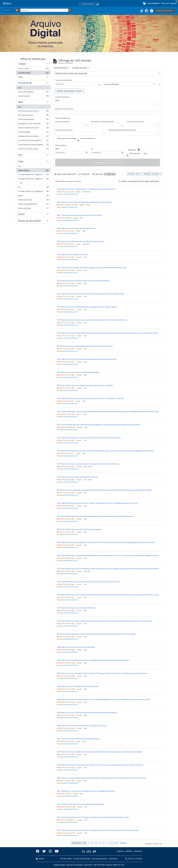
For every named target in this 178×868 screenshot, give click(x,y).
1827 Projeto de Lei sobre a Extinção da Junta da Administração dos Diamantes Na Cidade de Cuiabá (90, 294)
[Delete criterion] (159, 85)
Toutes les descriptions (88, 138)
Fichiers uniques (33, 69)
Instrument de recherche (135, 122)
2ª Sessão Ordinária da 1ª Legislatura (33, 175)
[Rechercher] (44, 10)
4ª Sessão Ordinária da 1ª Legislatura (33, 179)
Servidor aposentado (100, 859)
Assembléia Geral (33, 96)
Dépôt (57, 100)
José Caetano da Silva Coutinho (33, 111)
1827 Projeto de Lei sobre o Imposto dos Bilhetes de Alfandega (78, 372)
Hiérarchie (84, 174)
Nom (21, 102)
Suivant (123, 843)
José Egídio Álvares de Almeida (33, 137)
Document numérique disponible (102, 122)
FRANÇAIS (138, 851)
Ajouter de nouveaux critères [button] (69, 91)
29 (116, 843)
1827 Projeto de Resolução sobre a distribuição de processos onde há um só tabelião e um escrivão (90, 398)
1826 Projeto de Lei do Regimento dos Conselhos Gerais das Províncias (81, 241)
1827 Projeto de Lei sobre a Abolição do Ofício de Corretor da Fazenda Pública (83, 281)
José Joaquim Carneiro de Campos (33, 124)
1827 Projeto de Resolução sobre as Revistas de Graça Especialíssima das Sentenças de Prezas (88, 582)
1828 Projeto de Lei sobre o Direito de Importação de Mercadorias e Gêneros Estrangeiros (87, 713)
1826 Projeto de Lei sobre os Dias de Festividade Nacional (76, 228)
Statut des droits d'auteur (64, 130)
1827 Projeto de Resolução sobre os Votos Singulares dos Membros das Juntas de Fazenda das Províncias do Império (96, 634)
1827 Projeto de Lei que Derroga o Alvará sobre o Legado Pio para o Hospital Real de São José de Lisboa (92, 268)
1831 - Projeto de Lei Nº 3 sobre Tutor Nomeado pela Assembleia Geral (80, 804)
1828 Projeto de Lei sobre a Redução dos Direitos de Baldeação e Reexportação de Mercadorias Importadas (93, 660)
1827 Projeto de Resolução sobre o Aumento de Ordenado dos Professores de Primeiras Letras (89, 438)
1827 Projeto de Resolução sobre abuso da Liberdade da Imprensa (79, 529)
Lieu (20, 155)
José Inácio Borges (33, 132)
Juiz (33, 188)
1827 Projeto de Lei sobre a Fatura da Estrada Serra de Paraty (77, 477)
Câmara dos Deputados (33, 120)
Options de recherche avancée (71, 74)
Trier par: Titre (134, 174)
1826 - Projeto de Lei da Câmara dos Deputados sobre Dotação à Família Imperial (84, 202)
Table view (110, 174)
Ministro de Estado (33, 209)
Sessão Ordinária (33, 171)
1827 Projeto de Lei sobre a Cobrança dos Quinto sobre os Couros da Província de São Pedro (88, 464)
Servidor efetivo (66, 859)
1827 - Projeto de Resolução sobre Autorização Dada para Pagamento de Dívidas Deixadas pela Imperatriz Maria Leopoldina (98, 425)
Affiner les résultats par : (33, 59)
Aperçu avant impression (65, 174)
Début (57, 149)
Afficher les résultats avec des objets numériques (139, 181)
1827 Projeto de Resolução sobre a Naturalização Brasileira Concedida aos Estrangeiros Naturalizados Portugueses (95, 516)
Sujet (21, 162)
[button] (145, 3)
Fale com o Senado (169, 3)
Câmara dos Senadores (33, 92)
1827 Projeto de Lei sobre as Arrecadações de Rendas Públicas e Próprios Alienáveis (85, 346)
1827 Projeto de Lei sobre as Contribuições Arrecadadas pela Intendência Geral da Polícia (87, 359)
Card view (98, 174)
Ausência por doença (33, 200)
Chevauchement (135, 153)
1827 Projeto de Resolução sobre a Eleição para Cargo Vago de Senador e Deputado (85, 385)
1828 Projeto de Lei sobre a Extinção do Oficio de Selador (76, 647)
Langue (22, 64)
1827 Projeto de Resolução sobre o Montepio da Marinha (76, 608)
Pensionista (113, 859)
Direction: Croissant (152, 174)
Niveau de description (30, 221)
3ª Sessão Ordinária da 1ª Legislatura (33, 192)
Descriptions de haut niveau (67, 138)
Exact (145, 153)
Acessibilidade (154, 3)
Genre (21, 215)
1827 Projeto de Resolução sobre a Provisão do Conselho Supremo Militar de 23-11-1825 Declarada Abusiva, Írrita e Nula (97, 503)
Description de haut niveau (64, 109)
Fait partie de (25, 83)
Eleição (33, 196)
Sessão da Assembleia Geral (33, 204)
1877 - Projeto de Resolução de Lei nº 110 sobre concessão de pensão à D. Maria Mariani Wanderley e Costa (93, 817)
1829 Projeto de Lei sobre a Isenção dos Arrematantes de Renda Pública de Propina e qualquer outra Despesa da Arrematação (99, 752)
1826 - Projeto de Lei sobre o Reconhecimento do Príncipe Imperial (79, 215)
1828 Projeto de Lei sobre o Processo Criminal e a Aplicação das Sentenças (82, 726)
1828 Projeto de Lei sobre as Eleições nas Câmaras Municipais (77, 686)
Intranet (40, 859)
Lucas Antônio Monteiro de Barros (33, 141)
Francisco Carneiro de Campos (33, 149)
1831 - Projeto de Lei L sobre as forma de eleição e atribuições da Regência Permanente (86, 791)
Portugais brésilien (33, 73)
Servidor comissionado (82, 859)
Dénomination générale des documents (122, 130)
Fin (92, 149)
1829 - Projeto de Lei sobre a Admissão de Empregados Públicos (78, 739)
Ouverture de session (164, 11)
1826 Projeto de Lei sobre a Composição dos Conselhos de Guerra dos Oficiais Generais (86, 189)
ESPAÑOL (129, 851)
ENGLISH (120, 851)
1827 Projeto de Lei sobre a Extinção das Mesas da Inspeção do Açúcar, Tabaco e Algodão (87, 307)
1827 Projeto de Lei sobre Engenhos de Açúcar (72, 254)
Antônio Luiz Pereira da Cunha (33, 128)
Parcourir (7, 10)
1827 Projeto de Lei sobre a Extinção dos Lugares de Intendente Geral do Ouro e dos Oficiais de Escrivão (92, 320)
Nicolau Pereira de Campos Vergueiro (33, 145)
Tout (20, 88)
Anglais (33, 77)
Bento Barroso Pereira (33, 116)
